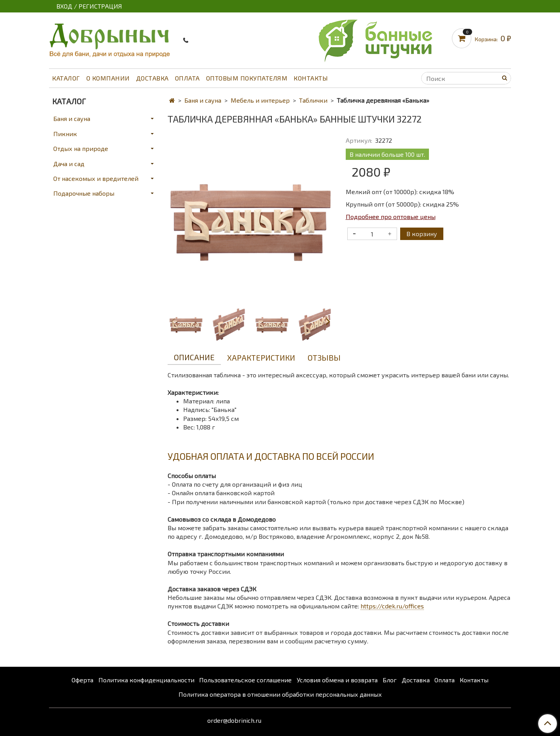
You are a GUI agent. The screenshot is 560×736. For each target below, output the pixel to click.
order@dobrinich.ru (234, 720)
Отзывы (324, 357)
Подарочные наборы (84, 193)
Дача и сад (69, 164)
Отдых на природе (81, 148)
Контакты (311, 78)
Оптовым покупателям (247, 78)
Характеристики (261, 357)
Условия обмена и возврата (337, 680)
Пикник (65, 134)
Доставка (152, 78)
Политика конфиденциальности (146, 680)
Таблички (313, 100)
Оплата (187, 78)
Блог (390, 680)
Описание (194, 357)
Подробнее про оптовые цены (391, 216)
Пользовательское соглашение (245, 680)
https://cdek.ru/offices (392, 606)
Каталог (66, 78)
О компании (108, 78)
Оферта (82, 680)
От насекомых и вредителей (96, 178)
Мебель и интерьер (260, 100)
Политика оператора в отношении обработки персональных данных (280, 694)
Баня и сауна (203, 100)
